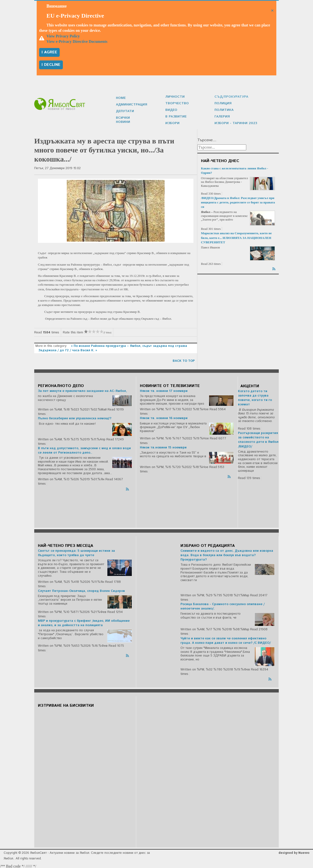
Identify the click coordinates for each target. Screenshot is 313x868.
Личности (175, 97)
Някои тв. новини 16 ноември (164, 417)
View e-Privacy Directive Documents (77, 41)
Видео (171, 109)
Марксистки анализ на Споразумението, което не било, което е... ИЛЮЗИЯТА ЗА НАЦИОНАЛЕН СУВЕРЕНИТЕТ (236, 236)
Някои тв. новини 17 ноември (164, 390)
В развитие (175, 116)
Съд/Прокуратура (230, 97)
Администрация (131, 106)
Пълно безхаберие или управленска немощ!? (75, 417)
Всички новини (130, 119)
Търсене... (207, 139)
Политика (224, 109)
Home (121, 100)
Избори (172, 122)
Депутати (125, 112)
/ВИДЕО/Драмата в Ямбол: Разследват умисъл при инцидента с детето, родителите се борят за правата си (238, 201)
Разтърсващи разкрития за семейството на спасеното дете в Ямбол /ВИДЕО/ (258, 439)
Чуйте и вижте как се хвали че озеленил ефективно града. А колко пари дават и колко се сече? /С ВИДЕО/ (226, 639)
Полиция (223, 103)
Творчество (176, 103)
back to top (184, 360)
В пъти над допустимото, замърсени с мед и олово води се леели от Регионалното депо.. (84, 449)
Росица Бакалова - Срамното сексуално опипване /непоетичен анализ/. (223, 605)
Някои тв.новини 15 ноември (163, 446)
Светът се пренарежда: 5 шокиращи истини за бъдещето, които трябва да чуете (76, 552)
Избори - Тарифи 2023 (234, 122)
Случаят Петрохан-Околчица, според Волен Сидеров (81, 590)
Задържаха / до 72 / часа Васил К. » (68, 349)
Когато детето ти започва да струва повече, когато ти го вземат (255, 397)
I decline (51, 65)
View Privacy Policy (63, 36)
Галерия (222, 116)
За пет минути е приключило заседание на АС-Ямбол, (82, 390)
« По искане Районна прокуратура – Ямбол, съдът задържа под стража (129, 345)
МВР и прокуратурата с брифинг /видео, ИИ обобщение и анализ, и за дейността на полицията (84, 622)
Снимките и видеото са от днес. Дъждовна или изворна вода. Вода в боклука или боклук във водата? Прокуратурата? (227, 554)
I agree (49, 52)
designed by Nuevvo (294, 852)
